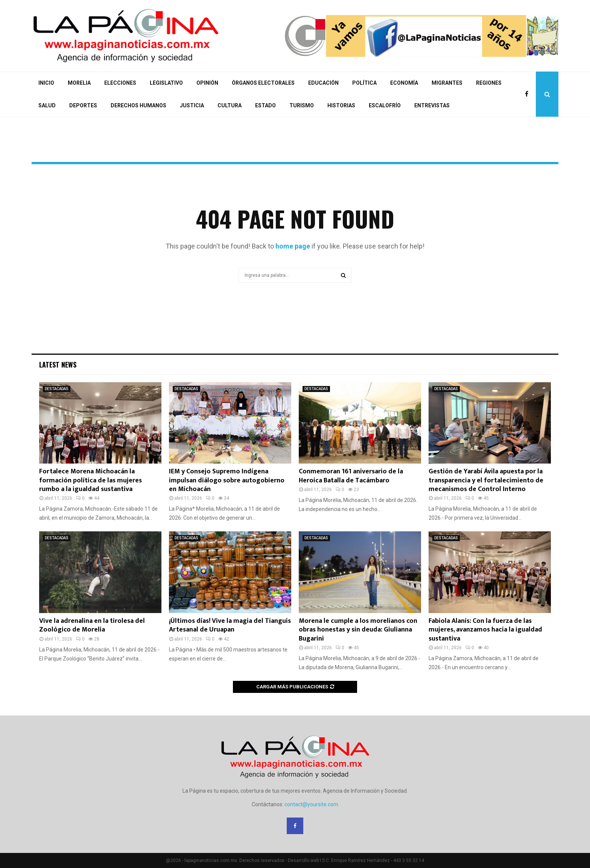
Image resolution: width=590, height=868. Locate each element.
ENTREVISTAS (432, 105)
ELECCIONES (120, 83)
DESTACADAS (57, 389)
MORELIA (79, 83)
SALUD (47, 105)
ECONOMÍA (404, 83)
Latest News (58, 365)
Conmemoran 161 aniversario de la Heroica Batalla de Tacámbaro (351, 476)
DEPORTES (83, 105)
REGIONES (489, 83)
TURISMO (302, 105)
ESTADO (265, 105)
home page (293, 246)
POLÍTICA (364, 83)
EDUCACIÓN (323, 83)
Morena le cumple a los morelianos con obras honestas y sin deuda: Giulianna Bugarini (358, 630)
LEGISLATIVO (166, 83)
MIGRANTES (447, 83)
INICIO (46, 83)
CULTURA (230, 105)
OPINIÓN (207, 83)
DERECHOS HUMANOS (138, 105)
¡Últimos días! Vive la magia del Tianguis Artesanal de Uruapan (230, 625)
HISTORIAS (341, 105)
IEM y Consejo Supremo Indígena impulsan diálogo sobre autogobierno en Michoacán (227, 480)
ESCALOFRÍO (385, 105)
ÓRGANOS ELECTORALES (263, 83)
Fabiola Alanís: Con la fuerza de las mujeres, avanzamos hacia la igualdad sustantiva (485, 630)
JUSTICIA (192, 105)
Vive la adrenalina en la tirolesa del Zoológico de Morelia (92, 625)
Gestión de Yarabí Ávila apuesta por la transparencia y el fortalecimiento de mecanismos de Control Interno (486, 480)
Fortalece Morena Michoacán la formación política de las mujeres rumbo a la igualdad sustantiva (90, 480)
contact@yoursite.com (311, 804)
